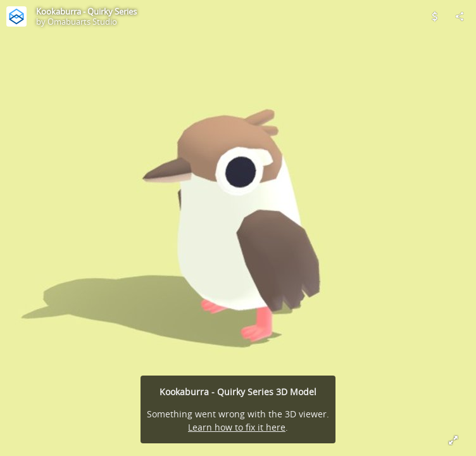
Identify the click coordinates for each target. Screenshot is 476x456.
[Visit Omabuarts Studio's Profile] (16, 16)
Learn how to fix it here (237, 427)
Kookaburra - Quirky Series (86, 11)
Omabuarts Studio (82, 22)
